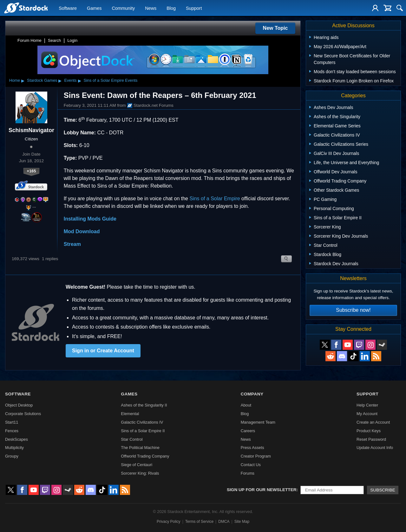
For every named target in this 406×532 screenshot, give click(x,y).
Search (54, 40)
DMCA (224, 522)
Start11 (12, 422)
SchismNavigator (31, 130)
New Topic (275, 28)
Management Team (258, 422)
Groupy (12, 456)
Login (72, 40)
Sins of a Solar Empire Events (110, 80)
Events (70, 80)
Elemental (130, 414)
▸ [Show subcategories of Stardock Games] (60, 80)
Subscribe (383, 490)
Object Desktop (19, 405)
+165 (31, 171)
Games (94, 8)
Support (194, 8)
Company (252, 394)
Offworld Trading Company (145, 456)
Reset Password (371, 439)
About (246, 405)
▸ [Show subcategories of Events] (80, 80)
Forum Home (29, 40)
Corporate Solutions (23, 414)
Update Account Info (375, 448)
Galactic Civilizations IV (142, 422)
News (151, 8)
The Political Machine (140, 448)
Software (68, 8)
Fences (12, 431)
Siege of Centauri (137, 465)
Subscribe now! (353, 310)
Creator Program (256, 456)
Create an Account (373, 422)
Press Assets (252, 448)
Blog (171, 8)
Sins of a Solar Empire (215, 199)
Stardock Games (42, 80)
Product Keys (369, 431)
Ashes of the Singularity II (144, 405)
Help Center (367, 405)
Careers (248, 431)
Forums (248, 473)
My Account (367, 414)
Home (15, 80)
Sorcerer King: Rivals (140, 473)
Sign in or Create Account (103, 351)
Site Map (242, 522)
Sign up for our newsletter (262, 490)
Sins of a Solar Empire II (143, 431)
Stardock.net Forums (150, 106)
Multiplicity (14, 448)
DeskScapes (16, 439)
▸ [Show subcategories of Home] (23, 80)
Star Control (132, 439)
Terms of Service (199, 522)
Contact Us (251, 465)
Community (123, 8)
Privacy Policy (169, 522)
